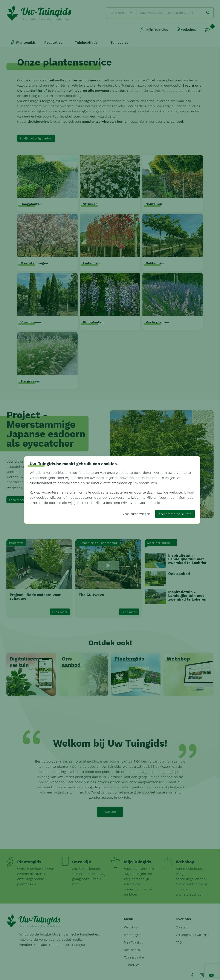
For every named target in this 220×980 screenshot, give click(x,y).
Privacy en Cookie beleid (141, 503)
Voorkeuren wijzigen (136, 514)
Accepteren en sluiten (175, 514)
